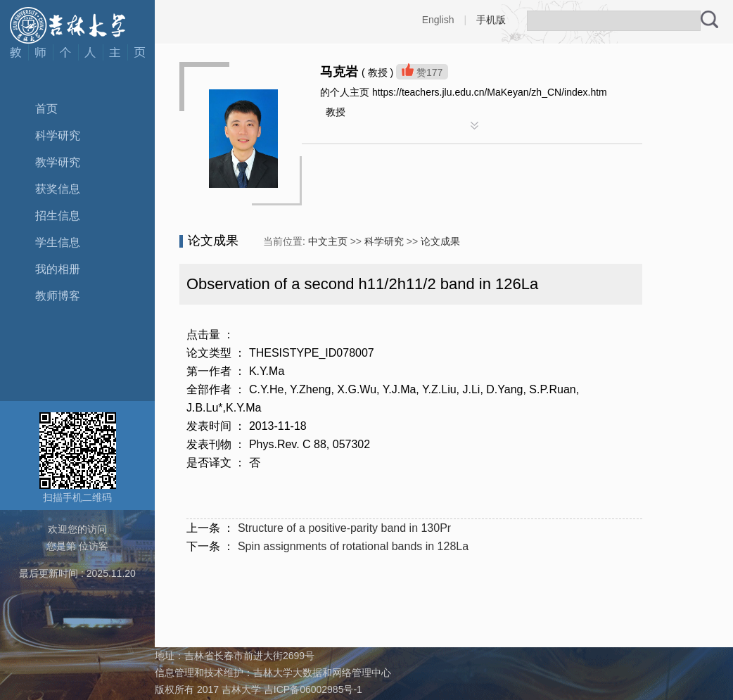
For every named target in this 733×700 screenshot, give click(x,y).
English (438, 20)
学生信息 (58, 242)
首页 (46, 109)
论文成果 (440, 241)
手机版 (491, 20)
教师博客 (58, 296)
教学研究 (58, 162)
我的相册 (58, 269)
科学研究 (58, 135)
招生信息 (58, 216)
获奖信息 (58, 189)
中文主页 (328, 241)
